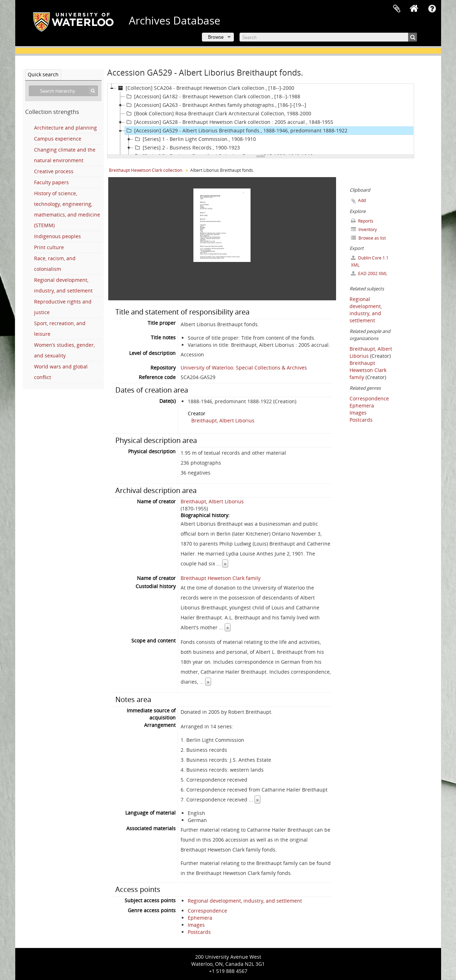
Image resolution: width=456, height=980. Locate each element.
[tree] (261, 119)
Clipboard (397, 9)
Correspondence (207, 911)
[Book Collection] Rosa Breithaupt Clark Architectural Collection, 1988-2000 (218, 114)
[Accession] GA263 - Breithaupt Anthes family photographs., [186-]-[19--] (216, 105)
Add (362, 200)
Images (196, 925)
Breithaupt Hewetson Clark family (221, 578)
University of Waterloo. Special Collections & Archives (244, 368)
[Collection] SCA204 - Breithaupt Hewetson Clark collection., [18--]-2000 (205, 88)
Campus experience (58, 139)
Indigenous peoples (57, 236)
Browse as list (368, 238)
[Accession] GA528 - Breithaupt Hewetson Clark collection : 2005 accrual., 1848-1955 (229, 122)
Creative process (54, 171)
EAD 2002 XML (369, 273)
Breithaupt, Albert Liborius (223, 420)
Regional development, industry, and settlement (245, 901)
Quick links (432, 9)
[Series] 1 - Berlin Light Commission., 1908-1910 (195, 139)
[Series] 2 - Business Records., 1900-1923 (187, 148)
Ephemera (200, 918)
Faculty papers (51, 182)
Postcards (199, 932)
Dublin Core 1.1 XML (370, 261)
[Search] (328, 37)
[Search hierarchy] (63, 91)
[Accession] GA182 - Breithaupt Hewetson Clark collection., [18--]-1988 (213, 97)
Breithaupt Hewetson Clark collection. (146, 170)
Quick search (43, 74)
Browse (216, 37)
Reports (362, 221)
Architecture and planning (65, 128)
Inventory (364, 229)
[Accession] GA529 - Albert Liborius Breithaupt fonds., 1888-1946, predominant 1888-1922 (236, 131)
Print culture (49, 247)
